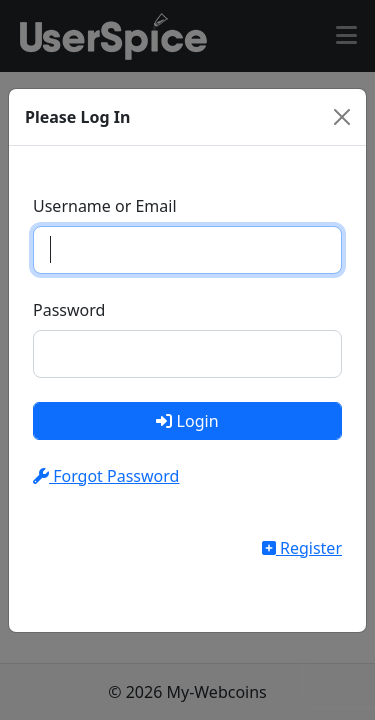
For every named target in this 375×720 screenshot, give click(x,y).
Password (69, 310)
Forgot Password (106, 476)
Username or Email (105, 206)
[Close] (342, 117)
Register (302, 548)
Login (187, 421)
